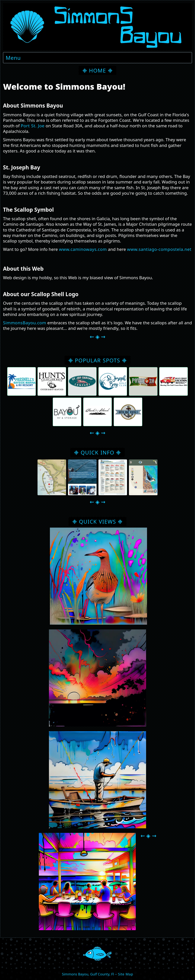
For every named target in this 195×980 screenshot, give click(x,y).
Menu (13, 58)
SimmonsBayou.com (25, 323)
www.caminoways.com (83, 249)
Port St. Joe (33, 126)
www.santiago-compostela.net (159, 249)
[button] (52, 477)
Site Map (125, 974)
